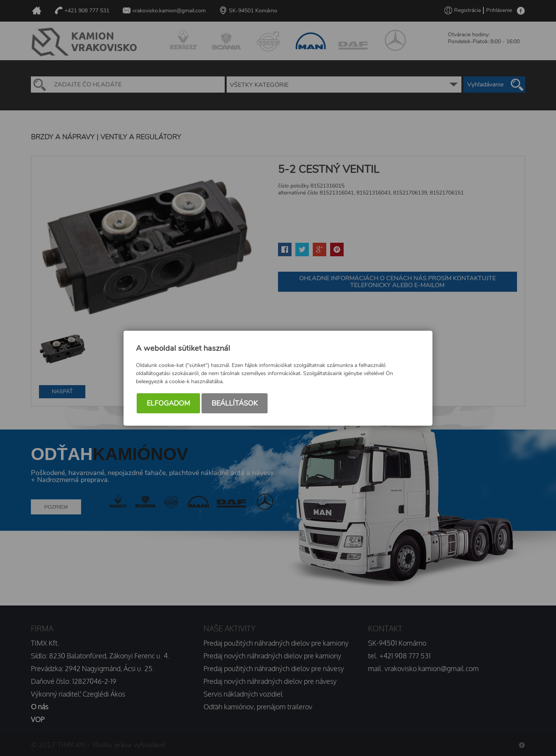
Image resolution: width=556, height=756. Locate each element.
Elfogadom (168, 403)
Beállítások (235, 403)
